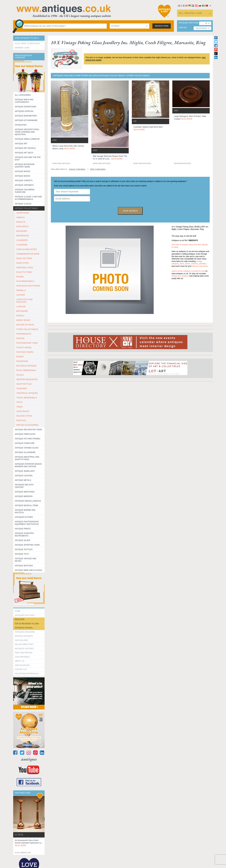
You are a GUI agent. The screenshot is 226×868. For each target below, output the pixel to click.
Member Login (22, 48)
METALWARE (22, 311)
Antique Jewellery (25, 471)
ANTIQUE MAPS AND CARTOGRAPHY (24, 101)
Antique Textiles (24, 549)
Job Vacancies (22, 665)
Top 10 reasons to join (27, 624)
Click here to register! (27, 44)
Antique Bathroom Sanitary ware (25, 166)
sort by (183, 28)
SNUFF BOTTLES (24, 384)
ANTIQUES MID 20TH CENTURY (24, 486)
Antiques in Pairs (24, 517)
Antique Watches (24, 566)
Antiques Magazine (25, 632)
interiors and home (200, 266)
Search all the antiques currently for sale (188, 271)
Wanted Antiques (24, 636)
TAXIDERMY (22, 389)
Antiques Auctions (25, 615)
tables (188, 264)
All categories (23, 95)
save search (130, 211)
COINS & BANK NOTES (27, 249)
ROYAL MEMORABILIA (26, 370)
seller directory (24, 644)
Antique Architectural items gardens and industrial (27, 132)
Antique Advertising (26, 107)
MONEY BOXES (23, 320)
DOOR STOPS (23, 263)
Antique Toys (22, 554)
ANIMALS (20, 217)
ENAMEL (20, 277)
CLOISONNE (22, 245)
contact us (21, 669)
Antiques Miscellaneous (28, 501)
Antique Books (23, 171)
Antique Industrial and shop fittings (27, 458)
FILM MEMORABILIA (25, 281)
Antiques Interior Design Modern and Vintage (28, 465)
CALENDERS (22, 240)
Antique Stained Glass (27, 448)
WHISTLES (21, 420)
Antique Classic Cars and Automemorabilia (28, 198)
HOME (18, 611)
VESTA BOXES (23, 411)
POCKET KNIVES (24, 348)
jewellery (203, 264)
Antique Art (21, 144)
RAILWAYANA (22, 361)
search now (162, 26)
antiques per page (188, 23)
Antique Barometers (26, 116)
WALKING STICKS (24, 416)
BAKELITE (21, 222)
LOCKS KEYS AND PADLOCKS (24, 301)
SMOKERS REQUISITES (27, 379)
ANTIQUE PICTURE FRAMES (28, 439)
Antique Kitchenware (26, 120)
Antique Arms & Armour (27, 139)
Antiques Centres (24, 649)
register (20, 619)
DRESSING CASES (25, 268)
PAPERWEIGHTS (24, 334)
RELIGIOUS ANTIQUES (26, 366)
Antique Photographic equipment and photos (27, 523)
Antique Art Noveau (25, 148)
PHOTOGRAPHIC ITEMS (27, 343)
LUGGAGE (21, 307)
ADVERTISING (23, 213)
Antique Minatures (25, 492)
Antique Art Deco (24, 153)
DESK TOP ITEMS (24, 258)
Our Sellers (21, 640)
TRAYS (19, 402)
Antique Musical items (27, 505)
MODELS (20, 316)
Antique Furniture (25, 443)
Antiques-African (24, 111)
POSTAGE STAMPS (25, 352)
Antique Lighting (24, 476)
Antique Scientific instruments (24, 535)
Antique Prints (23, 529)
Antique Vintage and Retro (25, 560)
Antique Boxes (22, 176)
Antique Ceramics (24, 185)
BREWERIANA (23, 236)
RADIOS (20, 357)
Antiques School (24, 628)
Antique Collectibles (26, 208)
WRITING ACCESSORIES (27, 425)
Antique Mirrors (24, 496)
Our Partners (22, 657)
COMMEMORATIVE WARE (28, 254)
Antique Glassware (25, 452)
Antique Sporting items (27, 545)
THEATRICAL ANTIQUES (27, 393)
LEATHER (21, 295)
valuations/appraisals (27, 674)
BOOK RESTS (22, 227)
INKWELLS (21, 290)
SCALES (20, 375)
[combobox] (129, 26)
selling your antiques (180, 276)
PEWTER (20, 338)
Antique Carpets (24, 181)
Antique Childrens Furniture (25, 191)
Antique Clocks (23, 204)
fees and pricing (24, 653)
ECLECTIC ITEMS (24, 272)
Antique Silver (22, 540)
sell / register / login (190, 13)
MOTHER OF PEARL (25, 325)
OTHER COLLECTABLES (27, 329)
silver (182, 264)
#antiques (29, 759)
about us (20, 661)
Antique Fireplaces (25, 434)
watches (195, 264)
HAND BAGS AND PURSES (28, 286)
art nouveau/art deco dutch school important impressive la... (29, 843)
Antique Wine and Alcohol (29, 570)
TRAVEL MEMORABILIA (27, 398)
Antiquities (21, 125)
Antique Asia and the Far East (28, 159)
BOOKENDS (22, 231)
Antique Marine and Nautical (25, 511)
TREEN (20, 407)
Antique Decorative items (28, 430)
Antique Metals (23, 480)
